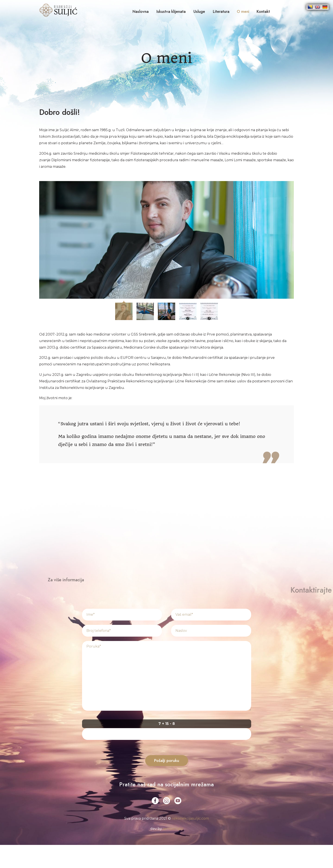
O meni (243, 12)
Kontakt (263, 12)
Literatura (221, 12)
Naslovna (141, 12)
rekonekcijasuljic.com (190, 818)
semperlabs (173, 829)
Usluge (199, 12)
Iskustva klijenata (171, 12)
